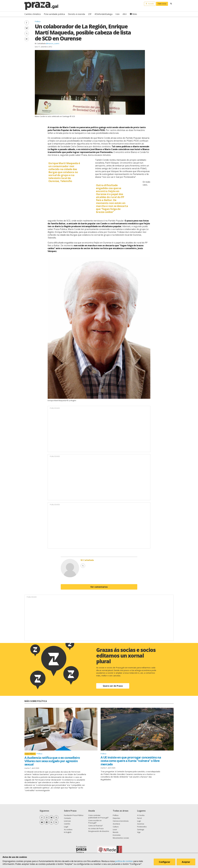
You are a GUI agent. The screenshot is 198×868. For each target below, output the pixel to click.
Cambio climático (33, 14)
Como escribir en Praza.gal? (95, 822)
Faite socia (162, 4)
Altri (125, 14)
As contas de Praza (96, 828)
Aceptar (186, 862)
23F (90, 14)
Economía (117, 835)
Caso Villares (30, 754)
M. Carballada (40, 43)
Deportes (116, 818)
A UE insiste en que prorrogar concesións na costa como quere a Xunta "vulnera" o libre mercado (131, 761)
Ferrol (139, 818)
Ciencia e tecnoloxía (121, 821)
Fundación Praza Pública (74, 815)
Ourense (141, 824)
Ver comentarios (99, 587)
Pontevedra (142, 827)
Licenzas (67, 821)
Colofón (67, 824)
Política (38, 21)
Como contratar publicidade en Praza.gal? (98, 816)
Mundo (116, 832)
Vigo (139, 832)
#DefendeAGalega (103, 14)
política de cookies (124, 861)
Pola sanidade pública (54, 14)
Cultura (116, 827)
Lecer (115, 829)
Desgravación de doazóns (99, 831)
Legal (66, 827)
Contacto (67, 818)
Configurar (165, 862)
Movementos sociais (121, 838)
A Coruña (141, 815)
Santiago (141, 829)
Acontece (116, 824)
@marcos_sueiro (53, 43)
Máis (135, 14)
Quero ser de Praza (113, 686)
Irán (118, 14)
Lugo (139, 821)
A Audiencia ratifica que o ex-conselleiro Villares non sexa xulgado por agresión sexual (52, 761)
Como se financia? (96, 826)
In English (68, 832)
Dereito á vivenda (76, 14)
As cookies (68, 829)
